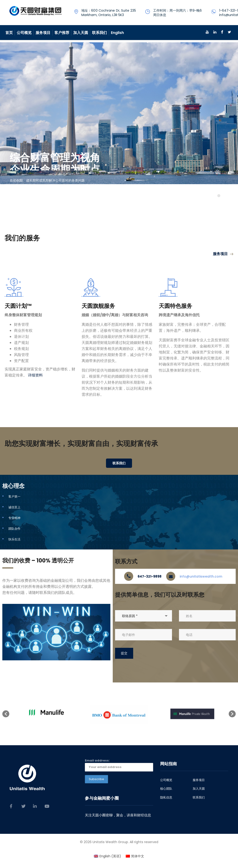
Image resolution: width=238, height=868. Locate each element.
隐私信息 (166, 798)
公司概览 (24, 33)
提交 (124, 653)
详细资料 (35, 375)
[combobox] (143, 616)
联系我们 (99, 33)
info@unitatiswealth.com (201, 576)
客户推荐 (62, 33)
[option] (46, 714)
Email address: (119, 765)
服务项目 (43, 33)
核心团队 (166, 789)
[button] (6, 714)
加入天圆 (81, 33)
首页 (9, 33)
